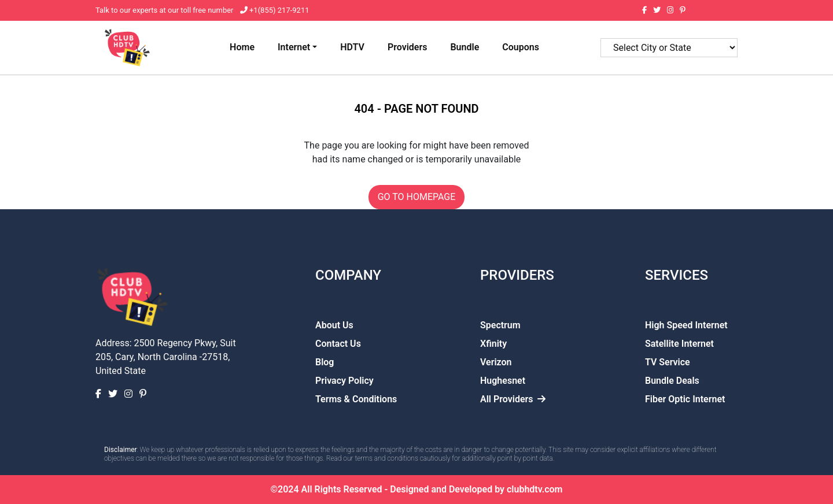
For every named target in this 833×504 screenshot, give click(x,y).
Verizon (496, 362)
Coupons (521, 47)
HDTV (352, 47)
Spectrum (500, 325)
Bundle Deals (672, 381)
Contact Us (338, 344)
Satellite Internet (679, 344)
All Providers (513, 399)
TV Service (668, 362)
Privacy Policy (344, 381)
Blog (325, 362)
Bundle (465, 47)
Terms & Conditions (356, 399)
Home (242, 47)
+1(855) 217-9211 (279, 10)
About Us (334, 325)
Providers (408, 47)
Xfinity (493, 344)
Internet (294, 47)
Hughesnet (503, 381)
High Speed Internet (686, 325)
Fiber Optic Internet (685, 399)
